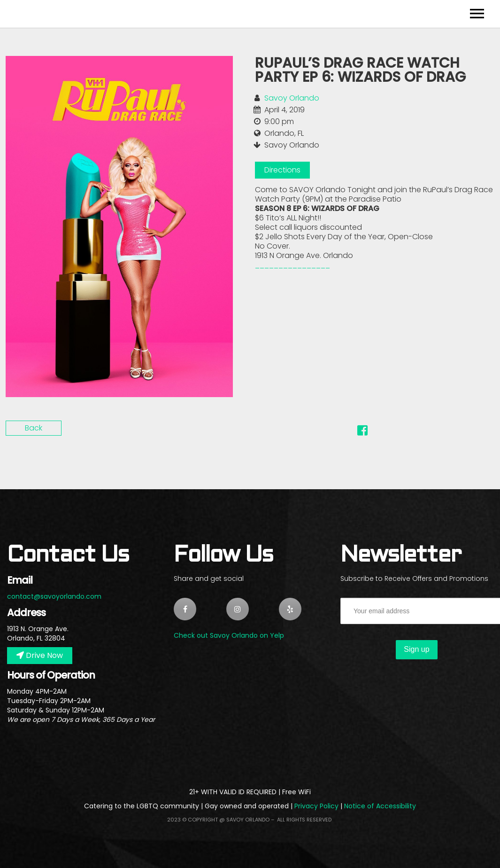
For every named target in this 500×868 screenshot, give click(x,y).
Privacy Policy (316, 806)
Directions (282, 170)
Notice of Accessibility (380, 806)
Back (34, 428)
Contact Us (68, 556)
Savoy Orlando (292, 98)
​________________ (292, 265)
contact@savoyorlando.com (54, 596)
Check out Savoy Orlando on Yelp (229, 635)
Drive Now (40, 655)
